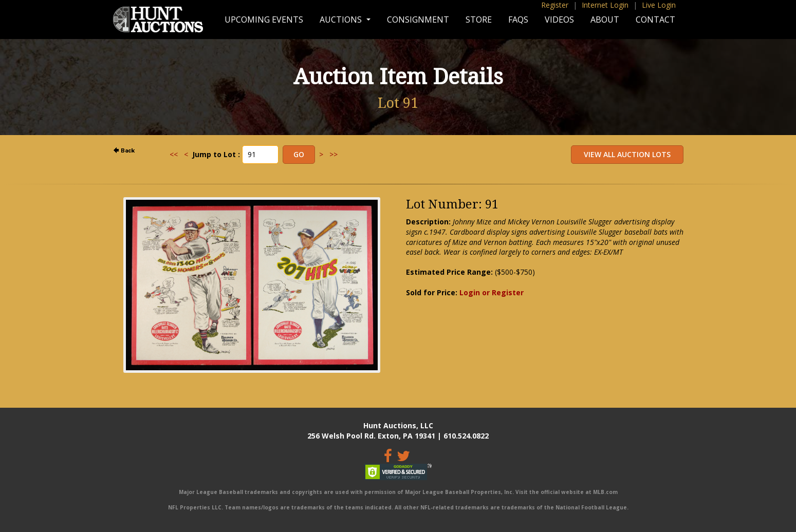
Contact (655, 20)
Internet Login (605, 5)
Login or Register (492, 292)
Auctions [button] (342, 20)
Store (479, 20)
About (605, 20)
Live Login (659, 5)
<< (174, 154)
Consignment (418, 20)
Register (555, 5)
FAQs (518, 20)
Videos (559, 20)
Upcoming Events (264, 20)
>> (334, 154)
